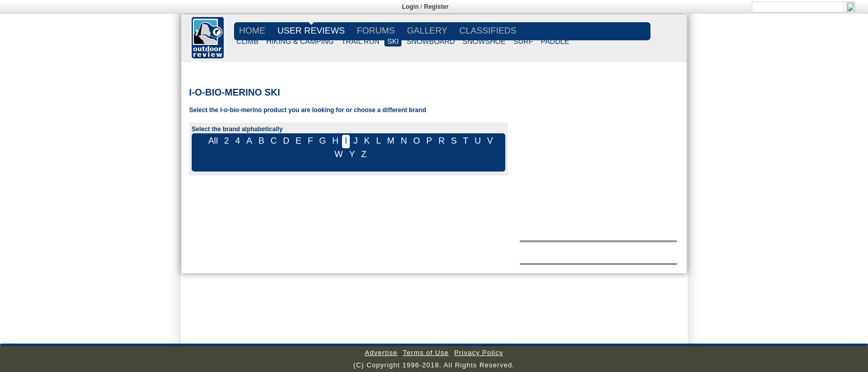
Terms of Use (426, 353)
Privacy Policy (479, 353)
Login (410, 7)
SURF (523, 41)
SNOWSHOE (484, 41)
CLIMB (248, 41)
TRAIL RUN (360, 41)
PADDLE (555, 41)
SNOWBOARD (431, 41)
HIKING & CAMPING (300, 41)
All (213, 141)
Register (437, 7)
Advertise (381, 353)
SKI (393, 41)
